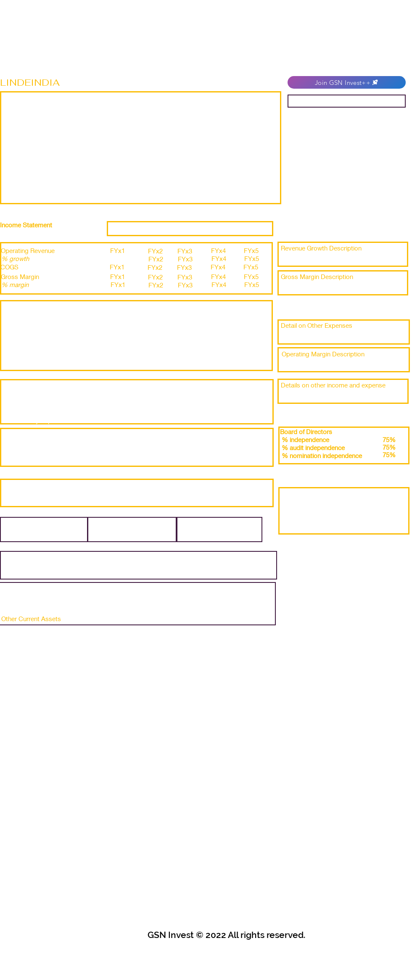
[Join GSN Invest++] (347, 82)
